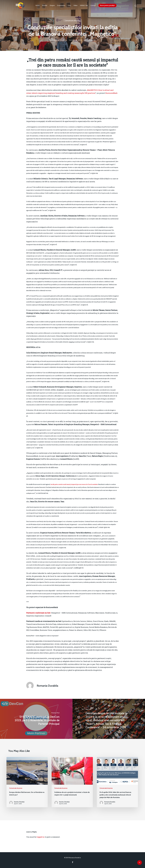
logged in (41, 837)
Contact (93, 5)
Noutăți (45, 5)
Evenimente (61, 5)
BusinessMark (111, 93)
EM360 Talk (84, 5)
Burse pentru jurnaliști (107, 5)
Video (76, 5)
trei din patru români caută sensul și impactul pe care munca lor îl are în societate (74, 484)
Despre (52, 5)
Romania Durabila (59, 40)
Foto (69, 5)
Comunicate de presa (72, 21)
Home (38, 5)
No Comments (90, 40)
